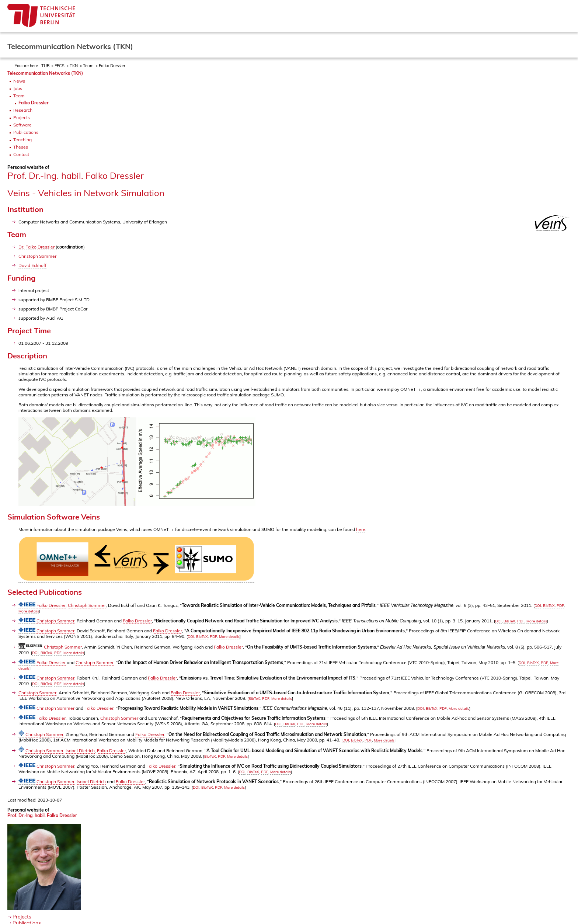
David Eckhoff (32, 265)
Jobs (18, 88)
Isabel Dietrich (80, 751)
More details (29, 611)
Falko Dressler (112, 66)
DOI (538, 606)
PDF (560, 606)
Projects (22, 117)
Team (88, 66)
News (19, 81)
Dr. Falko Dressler (36, 247)
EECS (60, 66)
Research (23, 110)
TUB (45, 66)
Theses (21, 147)
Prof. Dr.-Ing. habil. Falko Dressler (42, 815)
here (361, 529)
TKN (74, 66)
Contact (21, 154)
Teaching (22, 140)
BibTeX (549, 606)
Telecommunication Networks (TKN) (45, 73)
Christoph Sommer (37, 256)
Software (22, 125)
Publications (26, 132)
